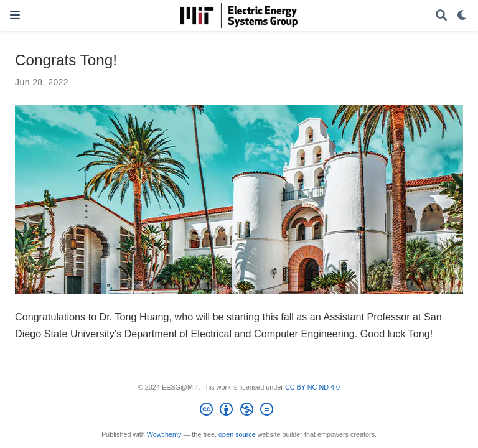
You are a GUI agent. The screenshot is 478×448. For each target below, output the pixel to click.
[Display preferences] (462, 16)
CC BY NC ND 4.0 (312, 387)
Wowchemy (164, 434)
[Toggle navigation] (15, 15)
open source (237, 434)
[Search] (441, 16)
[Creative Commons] (239, 411)
